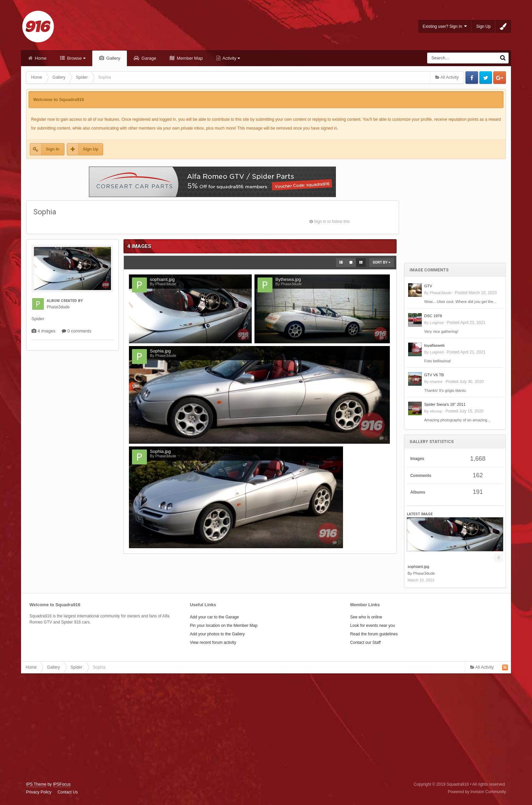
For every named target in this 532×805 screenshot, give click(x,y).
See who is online (366, 617)
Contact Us (68, 792)
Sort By (382, 262)
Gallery (113, 58)
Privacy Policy (39, 792)
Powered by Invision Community (477, 792)
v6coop (436, 411)
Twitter (486, 78)
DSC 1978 (433, 316)
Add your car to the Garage (214, 617)
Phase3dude (441, 293)
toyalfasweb (434, 345)
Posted (476, 293)
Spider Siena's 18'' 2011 (445, 404)
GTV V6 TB (434, 375)
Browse (76, 58)
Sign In (53, 149)
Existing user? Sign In (445, 26)
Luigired (437, 323)
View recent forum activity (213, 643)
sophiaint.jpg (418, 567)
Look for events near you (373, 626)
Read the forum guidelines (374, 634)
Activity (231, 58)
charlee (436, 382)
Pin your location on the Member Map (223, 626)
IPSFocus (62, 784)
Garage (148, 58)
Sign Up (483, 26)
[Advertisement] (455, 207)
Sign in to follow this (332, 222)
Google (500, 78)
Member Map (189, 58)
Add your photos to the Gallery (217, 634)
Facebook (472, 78)
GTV (428, 286)
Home (40, 58)
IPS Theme (36, 784)
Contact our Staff (365, 643)
